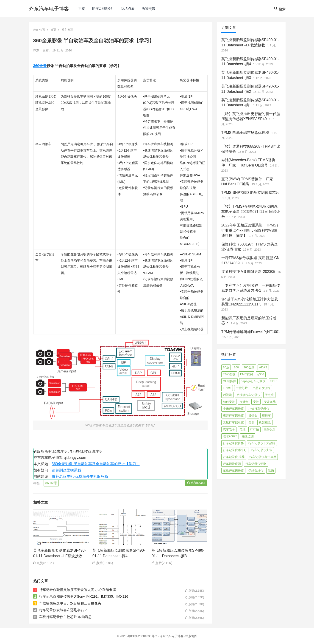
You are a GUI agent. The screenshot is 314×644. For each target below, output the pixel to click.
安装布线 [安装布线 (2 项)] (270, 402)
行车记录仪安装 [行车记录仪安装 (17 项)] (262, 450)
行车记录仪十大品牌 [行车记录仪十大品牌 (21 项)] (262, 443)
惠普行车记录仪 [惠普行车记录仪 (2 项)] (233, 416)
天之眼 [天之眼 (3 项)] (269, 395)
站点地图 (191, 636)
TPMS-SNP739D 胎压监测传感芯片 (250, 193)
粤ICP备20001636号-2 (143, 636)
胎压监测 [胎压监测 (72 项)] (248, 436)
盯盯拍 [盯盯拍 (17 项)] (254, 429)
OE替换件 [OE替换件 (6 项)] (230, 381)
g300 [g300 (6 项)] (261, 374)
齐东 (36, 50)
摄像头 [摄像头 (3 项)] (253, 416)
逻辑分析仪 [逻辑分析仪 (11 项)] (256, 471)
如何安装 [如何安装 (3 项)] (229, 402)
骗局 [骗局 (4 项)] (271, 471)
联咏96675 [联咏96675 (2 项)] (230, 436)
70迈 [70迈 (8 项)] (226, 367)
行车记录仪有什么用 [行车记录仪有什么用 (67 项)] (263, 457)
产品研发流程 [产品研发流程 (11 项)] (261, 388)
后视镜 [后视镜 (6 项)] (227, 395)
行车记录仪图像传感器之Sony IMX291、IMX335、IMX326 (84, 596)
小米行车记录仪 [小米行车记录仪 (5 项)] (233, 409)
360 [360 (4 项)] (236, 367)
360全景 (40, 66)
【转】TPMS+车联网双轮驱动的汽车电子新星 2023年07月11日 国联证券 (251, 212)
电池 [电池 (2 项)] (242, 429)
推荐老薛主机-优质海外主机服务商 (80, 476)
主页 (82, 9)
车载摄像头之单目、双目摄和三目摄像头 (70, 603)
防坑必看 (128, 9)
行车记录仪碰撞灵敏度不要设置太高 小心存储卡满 (78, 590)
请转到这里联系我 (67, 470)
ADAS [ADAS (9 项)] (263, 367)
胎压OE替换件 (103, 9)
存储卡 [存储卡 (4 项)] (244, 402)
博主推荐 (67, 30)
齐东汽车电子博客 (49, 9)
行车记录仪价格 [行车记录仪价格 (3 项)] (233, 443)
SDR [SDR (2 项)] (274, 381)
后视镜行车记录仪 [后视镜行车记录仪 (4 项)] (248, 395)
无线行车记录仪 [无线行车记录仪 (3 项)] (233, 422)
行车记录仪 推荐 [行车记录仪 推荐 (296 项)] (234, 457)
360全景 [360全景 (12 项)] (249, 367)
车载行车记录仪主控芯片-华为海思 (66, 617)
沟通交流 (148, 9)
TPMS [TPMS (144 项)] (227, 388)
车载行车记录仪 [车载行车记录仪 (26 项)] (233, 471)
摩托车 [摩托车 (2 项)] (266, 416)
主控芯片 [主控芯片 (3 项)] (242, 388)
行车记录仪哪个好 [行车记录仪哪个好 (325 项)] (235, 450)
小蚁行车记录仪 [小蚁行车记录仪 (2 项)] (259, 409)
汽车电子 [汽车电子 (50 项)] (229, 429)
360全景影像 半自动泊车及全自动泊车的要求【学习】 (96, 464)
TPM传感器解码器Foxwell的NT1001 (251, 332)
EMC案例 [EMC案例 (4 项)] (246, 374)
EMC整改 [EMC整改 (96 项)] (229, 374)
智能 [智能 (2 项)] (251, 422)
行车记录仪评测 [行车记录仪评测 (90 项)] (256, 464)
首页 (53, 30)
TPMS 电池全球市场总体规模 (245, 133)
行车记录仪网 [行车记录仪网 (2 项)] (232, 464)
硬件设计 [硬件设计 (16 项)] (270, 429)
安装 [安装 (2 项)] (256, 402)
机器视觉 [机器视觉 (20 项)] (265, 422)
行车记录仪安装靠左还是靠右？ (63, 610)
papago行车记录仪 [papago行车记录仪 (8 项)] (253, 381)
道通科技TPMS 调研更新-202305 (248, 272)
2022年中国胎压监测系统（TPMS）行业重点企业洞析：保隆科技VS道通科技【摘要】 (251, 230)
